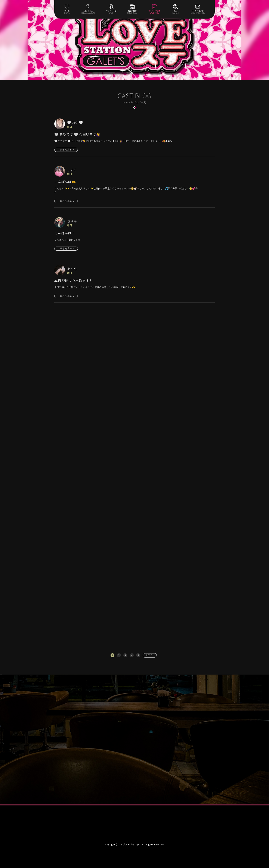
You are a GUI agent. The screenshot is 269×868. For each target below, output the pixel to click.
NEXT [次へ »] (149, 655)
